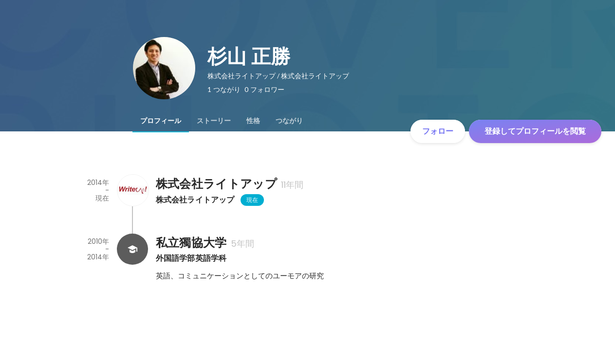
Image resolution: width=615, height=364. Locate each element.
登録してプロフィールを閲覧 (535, 131)
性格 (253, 121)
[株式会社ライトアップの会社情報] (132, 190)
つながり (289, 121)
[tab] (161, 121)
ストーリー (214, 121)
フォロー (438, 131)
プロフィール (161, 121)
